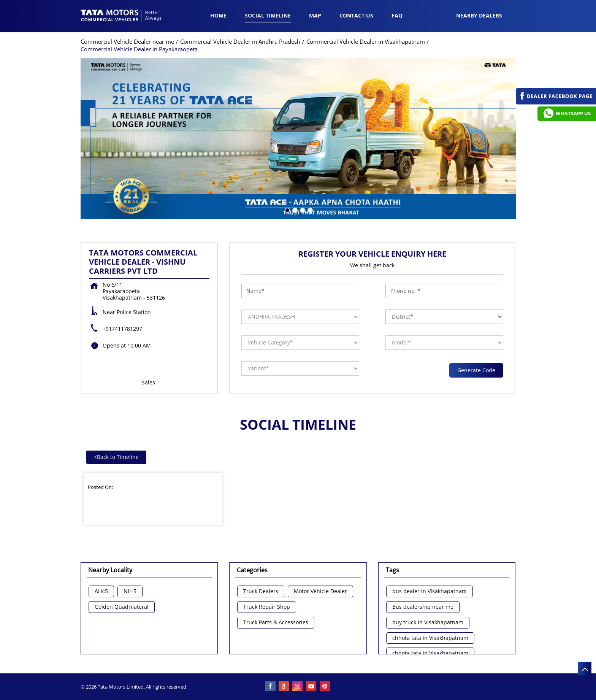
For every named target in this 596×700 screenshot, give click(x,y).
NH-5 (130, 591)
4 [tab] (309, 210)
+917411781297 (122, 329)
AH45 (101, 591)
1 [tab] (287, 210)
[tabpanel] (298, 139)
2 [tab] (294, 210)
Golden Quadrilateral (122, 607)
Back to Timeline (116, 457)
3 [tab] (302, 210)
